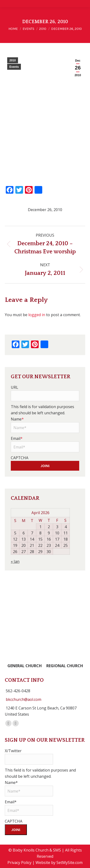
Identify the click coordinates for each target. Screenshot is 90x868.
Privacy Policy (19, 863)
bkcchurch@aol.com (24, 699)
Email (17, 438)
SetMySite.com (69, 863)
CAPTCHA (20, 458)
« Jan (15, 561)
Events (14, 67)
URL (15, 387)
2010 (13, 60)
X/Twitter (13, 751)
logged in (37, 315)
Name (17, 419)
